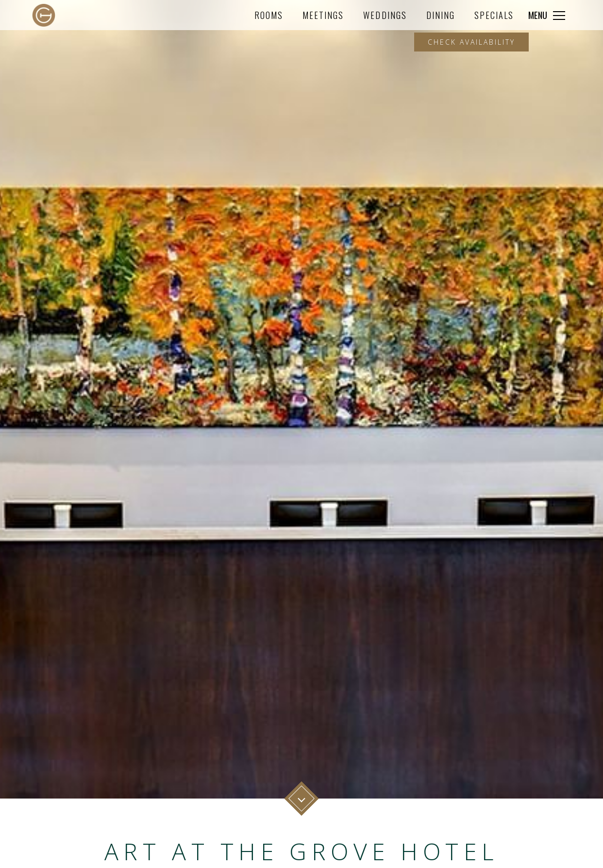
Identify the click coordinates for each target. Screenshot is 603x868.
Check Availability (471, 42)
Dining (441, 15)
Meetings (323, 15)
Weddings (385, 15)
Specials (494, 15)
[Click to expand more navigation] (547, 15)
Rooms (269, 15)
